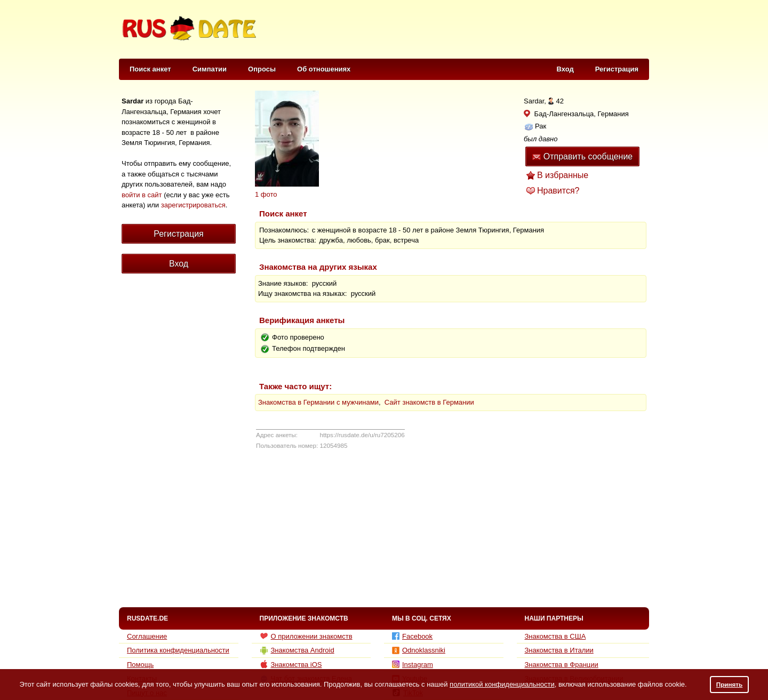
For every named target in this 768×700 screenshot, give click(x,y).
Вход (565, 69)
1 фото (266, 194)
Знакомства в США (555, 636)
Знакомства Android (297, 650)
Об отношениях (324, 69)
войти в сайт (142, 195)
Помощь (140, 665)
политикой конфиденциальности (502, 684)
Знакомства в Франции (562, 665)
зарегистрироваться (193, 205)
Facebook (412, 636)
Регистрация (617, 69)
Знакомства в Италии (559, 650)
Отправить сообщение (582, 156)
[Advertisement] (454, 30)
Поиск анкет (150, 69)
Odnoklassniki (419, 650)
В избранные (563, 175)
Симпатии (210, 69)
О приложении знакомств (306, 636)
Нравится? (558, 191)
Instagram (413, 665)
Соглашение (147, 636)
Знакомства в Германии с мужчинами (318, 402)
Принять (730, 684)
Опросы (262, 69)
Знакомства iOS (291, 664)
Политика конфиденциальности (178, 650)
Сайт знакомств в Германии (429, 402)
